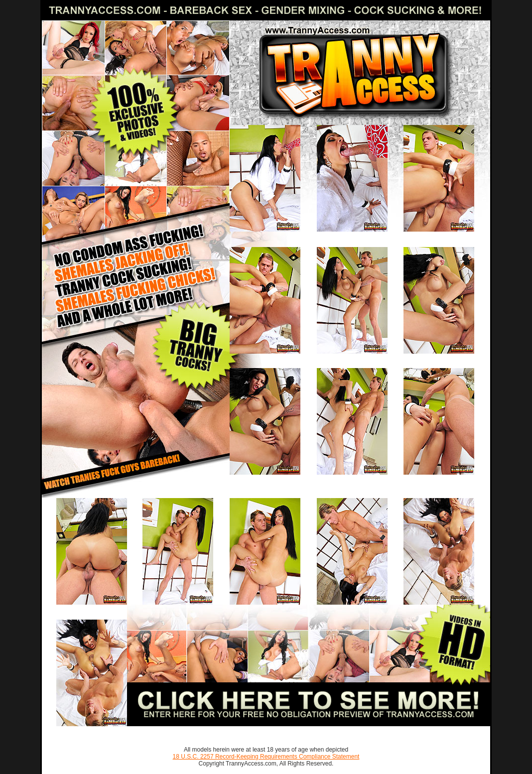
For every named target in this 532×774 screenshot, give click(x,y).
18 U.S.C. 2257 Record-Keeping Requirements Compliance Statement (266, 757)
